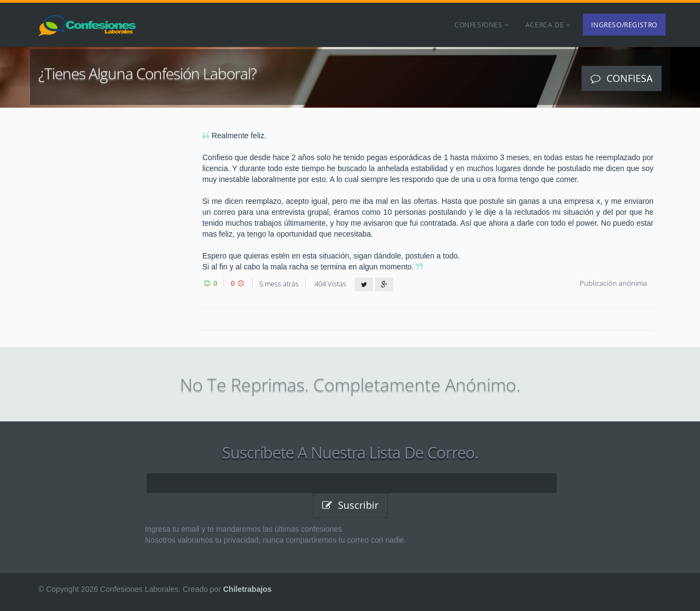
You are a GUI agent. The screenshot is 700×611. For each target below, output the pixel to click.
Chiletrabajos (247, 589)
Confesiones (482, 25)
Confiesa (622, 78)
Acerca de (548, 25)
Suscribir (350, 505)
